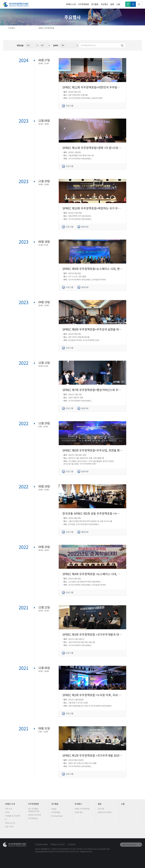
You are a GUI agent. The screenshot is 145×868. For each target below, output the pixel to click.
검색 (133, 4)
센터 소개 (9, 809)
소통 (118, 4)
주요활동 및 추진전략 (13, 816)
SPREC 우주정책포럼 (46, 28)
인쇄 (131, 28)
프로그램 (70, 106)
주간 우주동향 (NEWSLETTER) (34, 810)
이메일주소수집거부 (58, 844)
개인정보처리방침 (41, 844)
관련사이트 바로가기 (129, 845)
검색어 (56, 45)
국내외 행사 (79, 812)
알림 (112, 4)
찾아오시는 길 (10, 823)
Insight (54, 809)
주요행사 (104, 4)
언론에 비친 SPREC (105, 812)
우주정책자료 (33, 818)
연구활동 (95, 4)
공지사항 (101, 809)
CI (6, 819)
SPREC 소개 (71, 4)
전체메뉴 (128, 4)
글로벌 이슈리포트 (35, 815)
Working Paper (57, 816)
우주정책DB (56, 812)
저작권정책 (72, 844)
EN (139, 4)
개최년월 (20, 45)
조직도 (8, 812)
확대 (142, 28)
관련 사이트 (9, 827)
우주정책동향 (84, 4)
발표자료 (85, 227)
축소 (136, 28)
